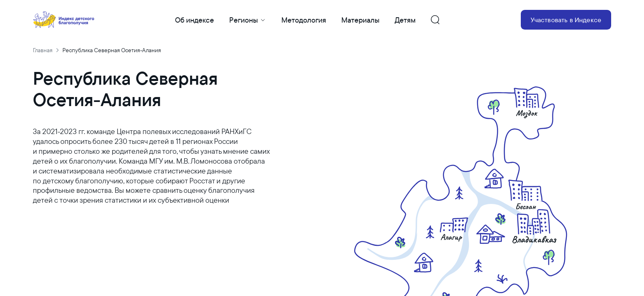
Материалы (360, 20)
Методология (304, 20)
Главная (43, 50)
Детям (405, 20)
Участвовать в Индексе (566, 20)
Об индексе (194, 20)
